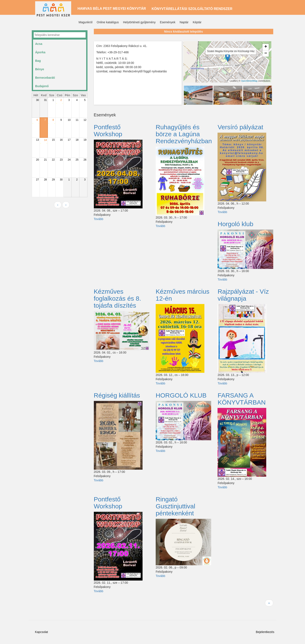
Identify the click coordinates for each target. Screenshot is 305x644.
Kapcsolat (41, 632)
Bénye (40, 69)
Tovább (99, 219)
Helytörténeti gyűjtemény (139, 22)
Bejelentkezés (265, 632)
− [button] (266, 54)
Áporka (40, 52)
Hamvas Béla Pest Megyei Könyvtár (112, 9)
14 (45, 140)
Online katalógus (108, 22)
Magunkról (85, 22)
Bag (38, 61)
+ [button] (266, 47)
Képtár (197, 22)
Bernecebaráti (45, 78)
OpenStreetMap (249, 81)
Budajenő (42, 86)
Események (168, 22)
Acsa (39, 44)
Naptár (184, 22)
